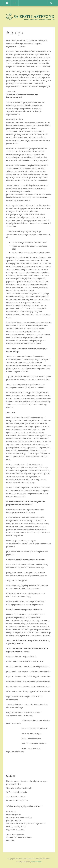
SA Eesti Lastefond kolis (16, 792)
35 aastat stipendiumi (16, 796)
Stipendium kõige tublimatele (19, 788)
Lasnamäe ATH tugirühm (17, 800)
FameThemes (37, 862)
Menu (13, 3)
